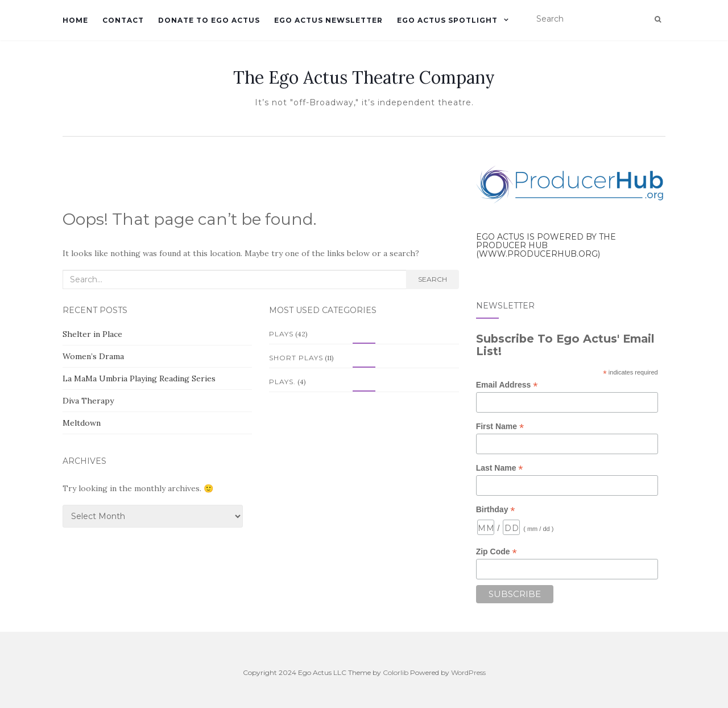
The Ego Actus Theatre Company (364, 77)
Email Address (507, 385)
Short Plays (296, 358)
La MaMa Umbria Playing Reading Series (139, 378)
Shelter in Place (92, 334)
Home (75, 20)
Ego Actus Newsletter (328, 20)
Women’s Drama (93, 356)
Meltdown (82, 423)
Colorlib (396, 672)
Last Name (500, 468)
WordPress (468, 672)
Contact (123, 20)
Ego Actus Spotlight (447, 20)
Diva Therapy (88, 401)
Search (433, 279)
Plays (281, 334)
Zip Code (497, 552)
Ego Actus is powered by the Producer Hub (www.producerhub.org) (546, 246)
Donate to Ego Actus (209, 20)
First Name (500, 427)
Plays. (282, 382)
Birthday (496, 510)
